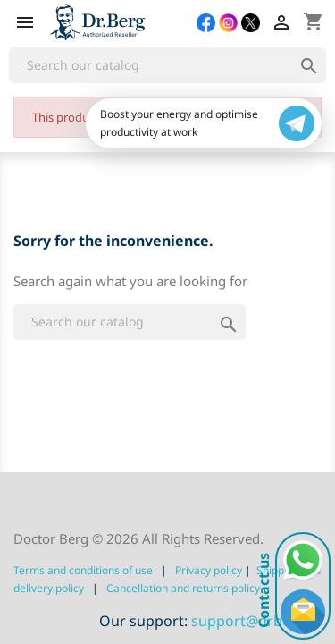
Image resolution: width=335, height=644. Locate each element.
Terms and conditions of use (83, 570)
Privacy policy (209, 570)
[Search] (167, 65)
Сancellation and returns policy (183, 588)
